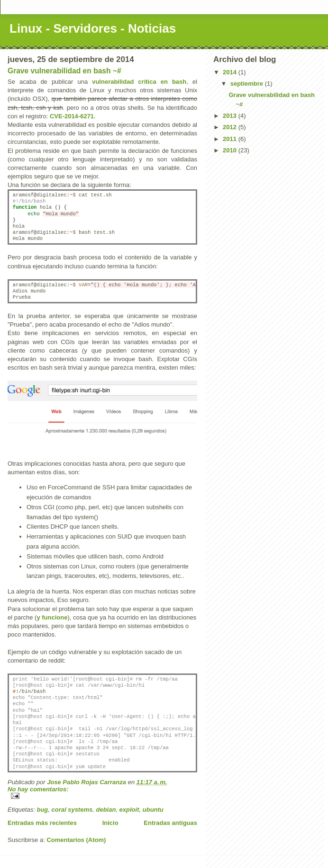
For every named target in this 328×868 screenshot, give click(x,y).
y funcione (52, 617)
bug (42, 810)
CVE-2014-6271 (72, 116)
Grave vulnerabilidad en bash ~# (64, 71)
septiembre (248, 84)
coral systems (72, 810)
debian (106, 810)
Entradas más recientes (42, 823)
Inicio (110, 823)
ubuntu (153, 810)
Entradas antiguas (170, 823)
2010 (231, 150)
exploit (129, 810)
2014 (231, 72)
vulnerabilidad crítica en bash (139, 82)
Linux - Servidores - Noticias (93, 28)
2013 (231, 116)
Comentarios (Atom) (76, 840)
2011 (231, 139)
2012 (231, 127)
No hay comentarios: (38, 789)
